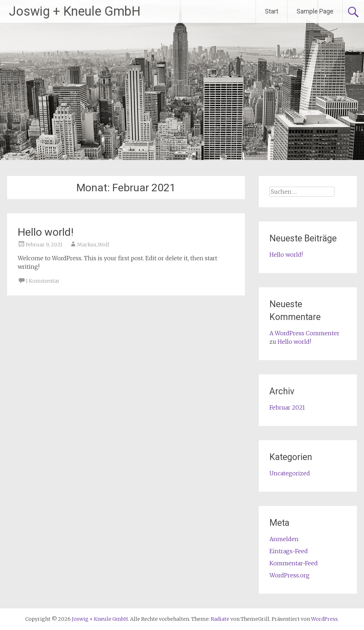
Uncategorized (290, 473)
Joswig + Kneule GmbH (75, 11)
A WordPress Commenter (304, 333)
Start (272, 11)
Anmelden (284, 539)
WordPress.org (290, 575)
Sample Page (315, 11)
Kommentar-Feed (294, 563)
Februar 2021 (287, 407)
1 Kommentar (43, 281)
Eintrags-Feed (289, 551)
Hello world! (46, 232)
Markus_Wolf (93, 245)
